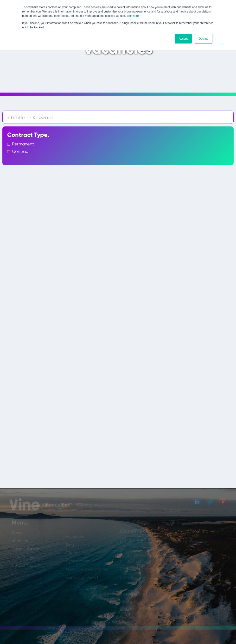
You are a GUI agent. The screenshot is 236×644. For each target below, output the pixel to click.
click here (133, 16)
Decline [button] (204, 39)
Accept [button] (183, 39)
